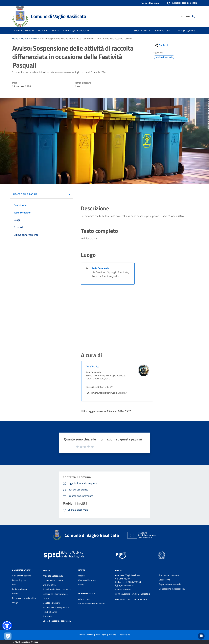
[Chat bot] (201, 636)
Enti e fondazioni (20, 589)
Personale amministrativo (24, 598)
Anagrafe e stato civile (53, 576)
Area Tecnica (92, 366)
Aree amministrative (21, 576)
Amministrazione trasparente (92, 603)
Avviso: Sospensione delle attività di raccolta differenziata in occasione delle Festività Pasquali (86, 39)
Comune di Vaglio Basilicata (58, 16)
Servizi (46, 570)
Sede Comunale (100, 268)
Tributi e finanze (50, 612)
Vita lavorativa (49, 585)
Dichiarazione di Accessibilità (172, 589)
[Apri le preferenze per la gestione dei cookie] (8, 636)
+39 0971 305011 (123, 589)
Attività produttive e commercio (57, 589)
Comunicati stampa (87, 580)
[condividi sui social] (161, 45)
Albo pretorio (84, 599)
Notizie (82, 576)
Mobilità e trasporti (51, 603)
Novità (25, 39)
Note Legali (101, 635)
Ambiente (47, 616)
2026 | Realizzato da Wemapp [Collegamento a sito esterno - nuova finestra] (26, 642)
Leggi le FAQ (164, 580)
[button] (182, 3)
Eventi (81, 585)
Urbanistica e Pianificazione (55, 594)
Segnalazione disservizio (170, 584)
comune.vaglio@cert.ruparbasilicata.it (132, 594)
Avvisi (34, 39)
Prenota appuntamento (169, 575)
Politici (15, 594)
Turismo (46, 598)
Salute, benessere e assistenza (57, 621)
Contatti (120, 570)
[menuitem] (139, 30)
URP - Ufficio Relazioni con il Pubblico (132, 599)
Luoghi (15, 603)
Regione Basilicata (150, 3)
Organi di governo (20, 580)
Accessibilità (125, 635)
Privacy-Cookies (86, 635)
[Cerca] (194, 16)
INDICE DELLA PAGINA (25, 194)
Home (15, 39)
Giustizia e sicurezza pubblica (56, 607)
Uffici (15, 585)
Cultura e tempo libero (53, 580)
